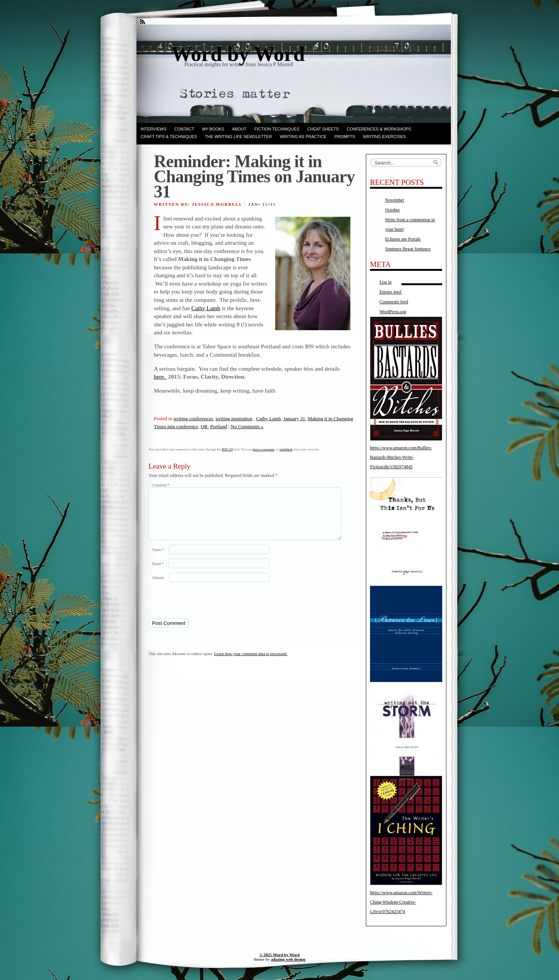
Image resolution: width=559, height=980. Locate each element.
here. (160, 377)
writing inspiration (234, 419)
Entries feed (390, 292)
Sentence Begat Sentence (408, 249)
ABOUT (239, 129)
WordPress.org (393, 312)
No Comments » (247, 426)
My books (213, 129)
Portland (219, 426)
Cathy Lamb (206, 308)
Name (158, 559)
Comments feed (394, 302)
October (393, 210)
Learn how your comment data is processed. (251, 663)
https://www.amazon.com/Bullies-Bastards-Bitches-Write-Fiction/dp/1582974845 (401, 457)
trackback (286, 449)
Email (158, 573)
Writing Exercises (384, 137)
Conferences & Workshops (379, 129)
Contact (184, 129)
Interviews (153, 129)
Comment (161, 485)
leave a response (263, 449)
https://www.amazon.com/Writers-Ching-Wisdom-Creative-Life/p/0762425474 (401, 902)
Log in (386, 282)
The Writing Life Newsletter (238, 137)
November (395, 200)
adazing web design (288, 959)
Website (158, 587)
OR (204, 426)
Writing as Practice (303, 137)
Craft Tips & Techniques (169, 137)
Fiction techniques (277, 129)
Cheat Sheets (323, 129)
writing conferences (193, 419)
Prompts (345, 137)
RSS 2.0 (227, 449)
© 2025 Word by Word (279, 955)
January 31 (294, 419)
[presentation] (200, 609)
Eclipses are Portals (403, 239)
